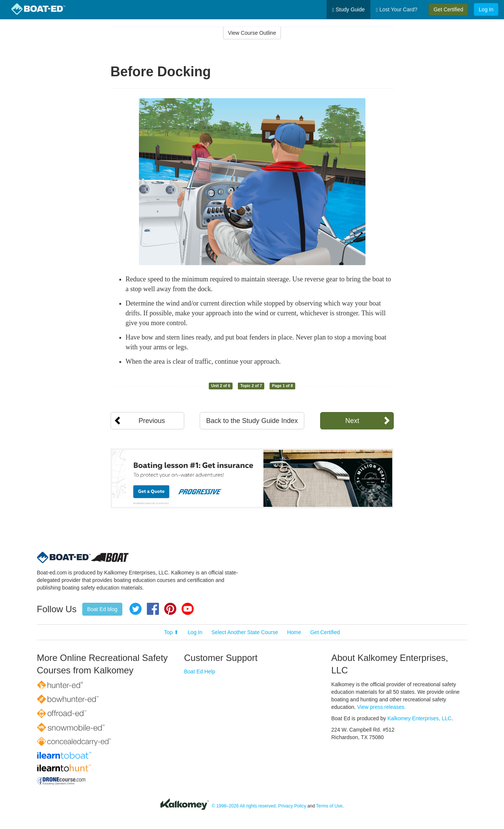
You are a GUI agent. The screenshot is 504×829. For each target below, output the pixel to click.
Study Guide (348, 10)
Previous (152, 421)
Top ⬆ (171, 632)
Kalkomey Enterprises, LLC (419, 718)
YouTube (188, 609)
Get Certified (448, 9)
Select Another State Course (245, 632)
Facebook (153, 609)
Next (352, 421)
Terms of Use (329, 806)
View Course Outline (252, 33)
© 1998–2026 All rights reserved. (244, 806)
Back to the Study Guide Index (252, 421)
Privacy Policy (292, 806)
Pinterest (170, 609)
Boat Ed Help (200, 672)
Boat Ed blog (102, 609)
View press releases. (381, 707)
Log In (486, 9)
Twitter (136, 609)
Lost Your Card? (397, 10)
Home (294, 632)
